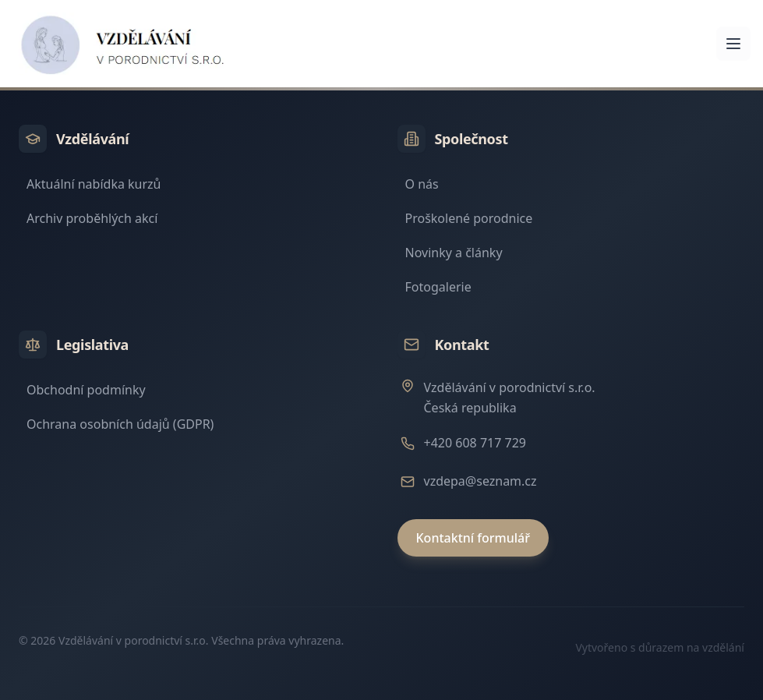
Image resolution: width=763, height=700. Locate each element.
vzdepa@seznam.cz (480, 481)
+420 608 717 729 (475, 443)
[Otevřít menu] (733, 44)
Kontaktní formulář (473, 538)
